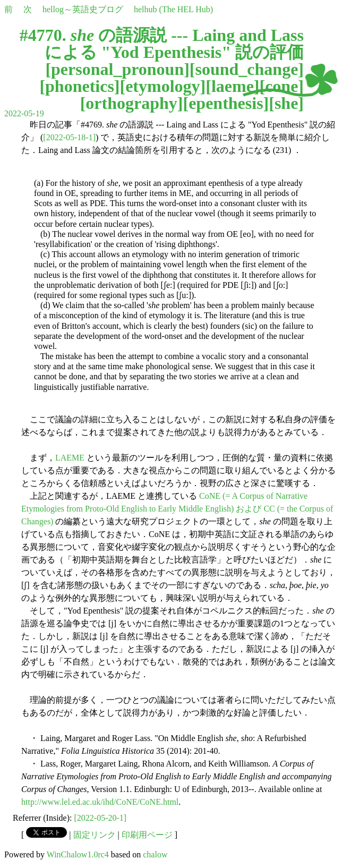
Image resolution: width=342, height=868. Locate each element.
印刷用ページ (147, 835)
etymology (163, 86)
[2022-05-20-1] (101, 818)
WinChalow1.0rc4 (78, 854)
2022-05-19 (24, 113)
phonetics (80, 86)
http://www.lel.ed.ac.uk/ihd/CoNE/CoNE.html (100, 802)
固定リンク (95, 835)
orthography (131, 103)
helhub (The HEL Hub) (173, 9)
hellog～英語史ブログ (83, 9)
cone (281, 86)
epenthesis (226, 103)
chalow (155, 854)
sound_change (247, 69)
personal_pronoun (117, 69)
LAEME (70, 458)
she (286, 103)
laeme (233, 86)
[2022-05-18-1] (69, 137)
